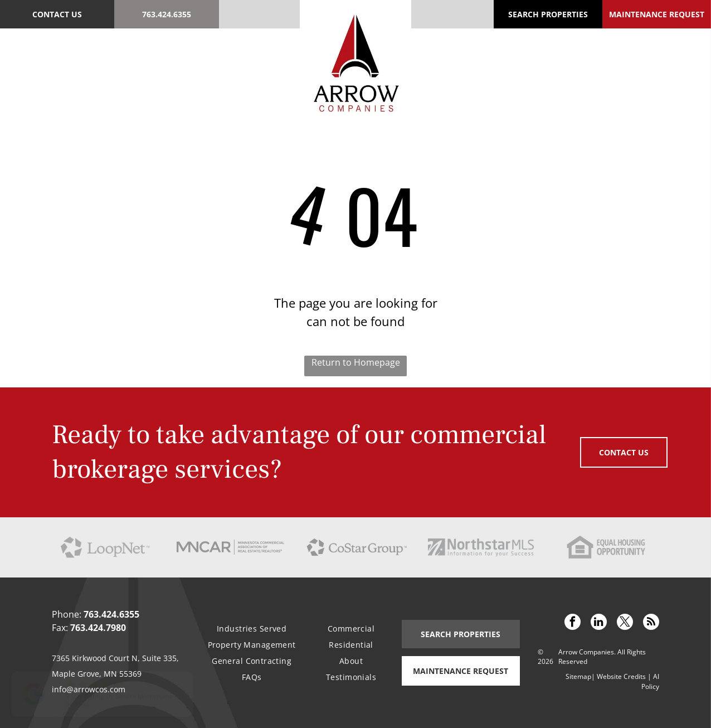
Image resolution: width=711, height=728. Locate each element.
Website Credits (621, 676)
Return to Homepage (356, 362)
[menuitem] (62, 60)
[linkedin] (599, 623)
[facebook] (573, 623)
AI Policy (650, 681)
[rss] (651, 623)
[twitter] (625, 623)
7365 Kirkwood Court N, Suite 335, (115, 658)
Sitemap (578, 676)
